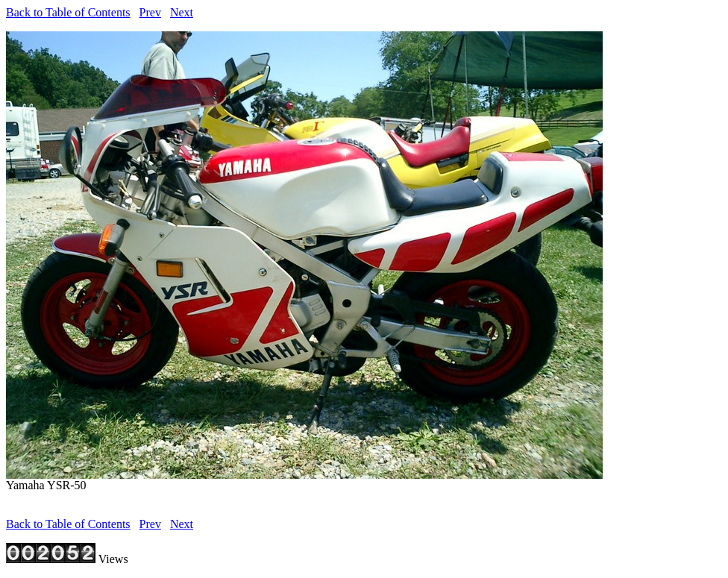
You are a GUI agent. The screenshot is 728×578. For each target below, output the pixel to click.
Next (182, 12)
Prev (150, 12)
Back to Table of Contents (68, 12)
